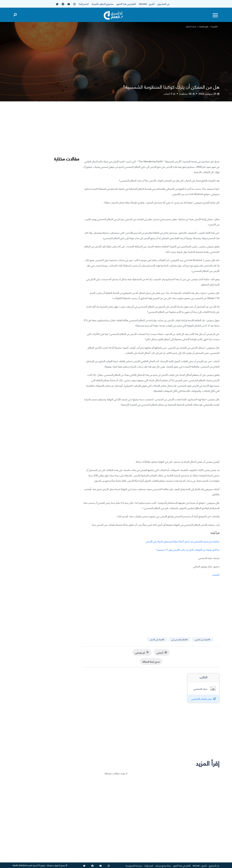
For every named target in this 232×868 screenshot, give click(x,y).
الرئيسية (214, 26)
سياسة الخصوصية (134, 865)
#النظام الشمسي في (179, 639)
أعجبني (162, 652)
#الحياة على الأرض (157, 639)
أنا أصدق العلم (34, 865)
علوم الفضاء (204, 26)
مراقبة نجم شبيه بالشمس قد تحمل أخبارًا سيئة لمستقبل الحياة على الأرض (183, 541)
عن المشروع (164, 4)
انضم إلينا (84, 4)
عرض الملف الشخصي (202, 699)
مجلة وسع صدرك (163, 865)
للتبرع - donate (147, 4)
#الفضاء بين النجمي (203, 639)
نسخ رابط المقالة (151, 661)
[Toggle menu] (215, 15)
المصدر (216, 574)
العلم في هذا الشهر (126, 4)
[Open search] (15, 14)
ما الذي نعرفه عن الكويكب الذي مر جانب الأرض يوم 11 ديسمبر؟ (188, 549)
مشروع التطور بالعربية (103, 4)
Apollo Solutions (20, 865)
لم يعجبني (142, 652)
